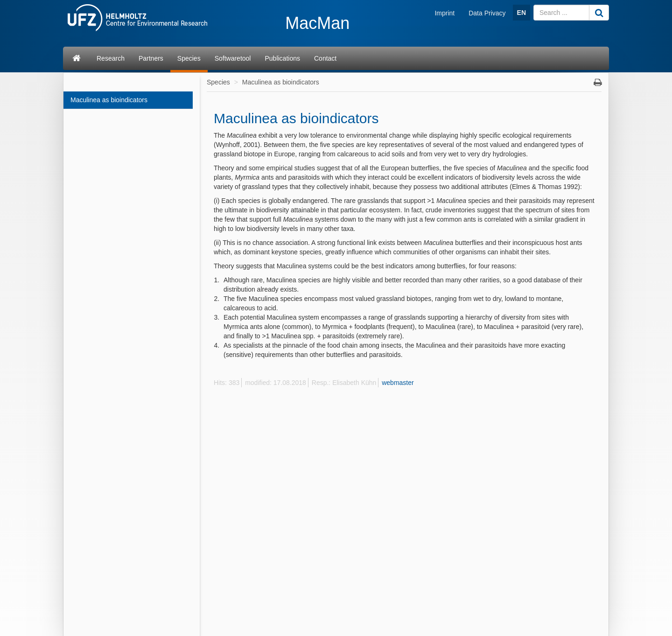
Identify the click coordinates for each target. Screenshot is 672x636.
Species (189, 58)
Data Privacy (487, 13)
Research (111, 58)
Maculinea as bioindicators (109, 100)
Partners (151, 58)
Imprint (444, 13)
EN (521, 13)
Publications (282, 58)
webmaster (398, 383)
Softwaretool (233, 58)
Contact (325, 58)
